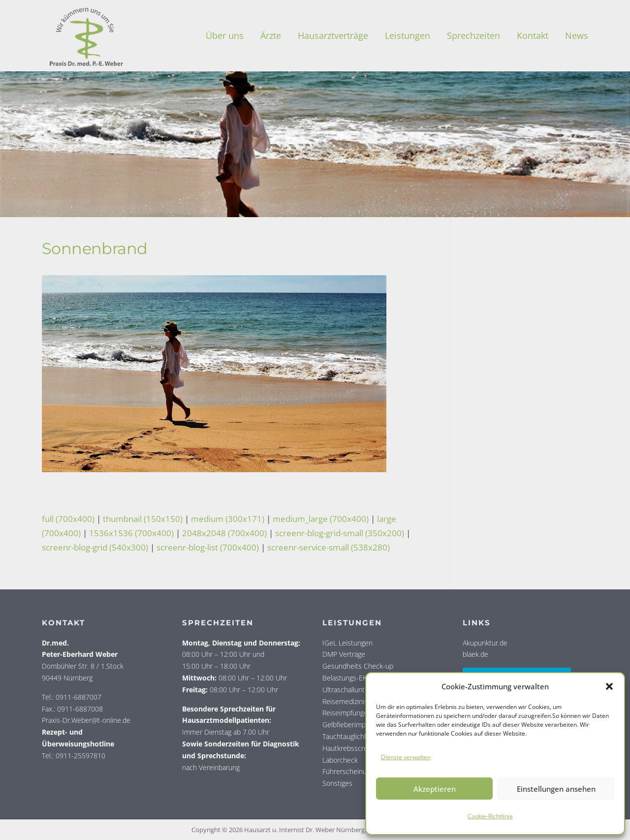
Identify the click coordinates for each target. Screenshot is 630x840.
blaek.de (475, 654)
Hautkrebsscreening (353, 748)
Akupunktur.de (485, 643)
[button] (609, 686)
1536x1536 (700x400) (131, 533)
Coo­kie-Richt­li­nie (490, 816)
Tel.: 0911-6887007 (72, 697)
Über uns (225, 35)
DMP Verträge (344, 654)
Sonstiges (337, 783)
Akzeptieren (435, 789)
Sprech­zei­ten (473, 35)
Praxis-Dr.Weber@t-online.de (86, 720)
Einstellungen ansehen (556, 789)
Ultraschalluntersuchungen (364, 690)
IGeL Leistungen (347, 643)
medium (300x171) (228, 519)
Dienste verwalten (406, 757)
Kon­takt (533, 35)
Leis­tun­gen (408, 35)
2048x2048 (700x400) (224, 533)
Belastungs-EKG (347, 678)
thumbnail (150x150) (143, 519)
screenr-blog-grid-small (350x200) (340, 533)
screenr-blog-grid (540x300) (95, 547)
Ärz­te (271, 35)
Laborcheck (340, 760)
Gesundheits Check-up (358, 666)
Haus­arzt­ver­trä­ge (333, 35)
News (577, 35)
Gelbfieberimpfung (351, 725)
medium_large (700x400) (321, 519)
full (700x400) (68, 519)
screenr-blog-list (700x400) (208, 547)
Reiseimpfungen (347, 713)
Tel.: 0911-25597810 (74, 756)
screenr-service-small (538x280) (329, 547)
